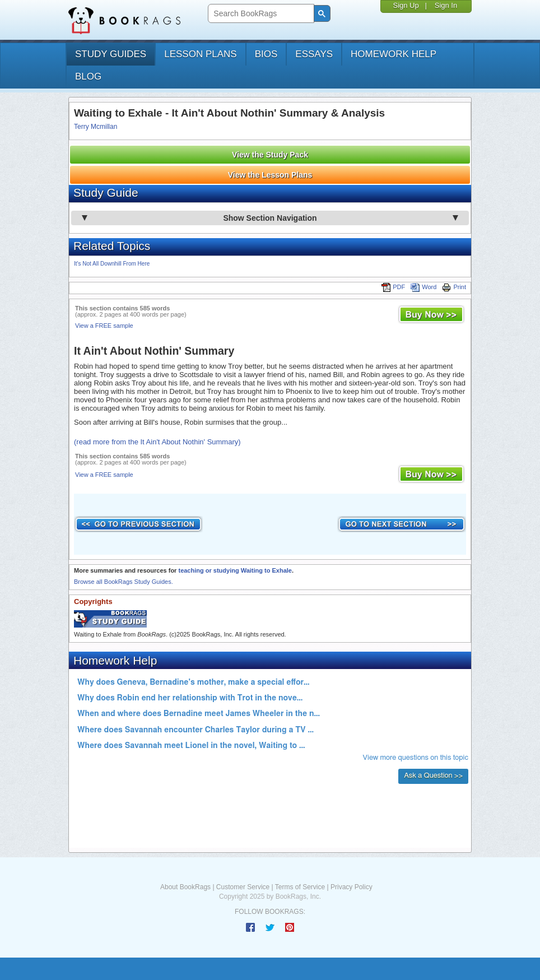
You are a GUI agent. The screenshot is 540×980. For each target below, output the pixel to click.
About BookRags (185, 887)
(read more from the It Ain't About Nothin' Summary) (157, 442)
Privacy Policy (352, 887)
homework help (394, 54)
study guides (111, 54)
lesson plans (200, 54)
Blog (88, 76)
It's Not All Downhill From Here (112, 264)
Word (423, 287)
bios (266, 54)
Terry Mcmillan (96, 127)
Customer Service (243, 887)
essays (314, 54)
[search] (260, 14)
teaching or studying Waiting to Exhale (235, 570)
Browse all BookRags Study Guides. (124, 582)
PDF (393, 287)
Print (454, 287)
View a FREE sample (104, 326)
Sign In (446, 5)
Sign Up (406, 5)
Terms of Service (300, 887)
